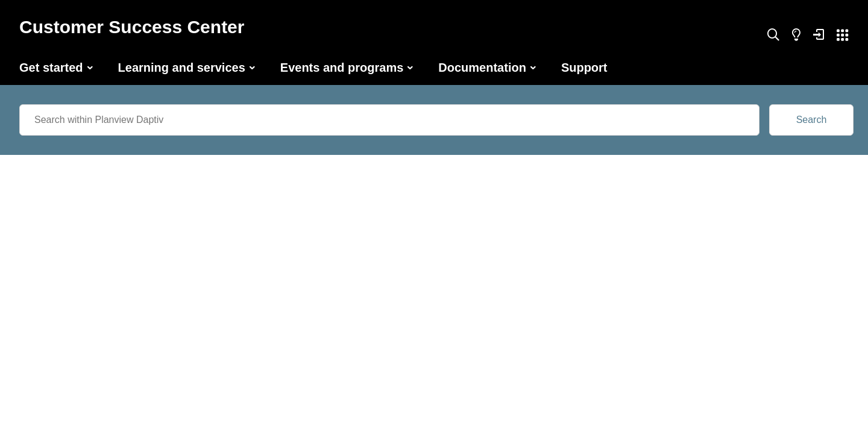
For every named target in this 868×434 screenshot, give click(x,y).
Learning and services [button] (182, 68)
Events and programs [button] (342, 68)
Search (812, 120)
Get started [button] (51, 68)
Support (584, 68)
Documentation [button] (482, 68)
